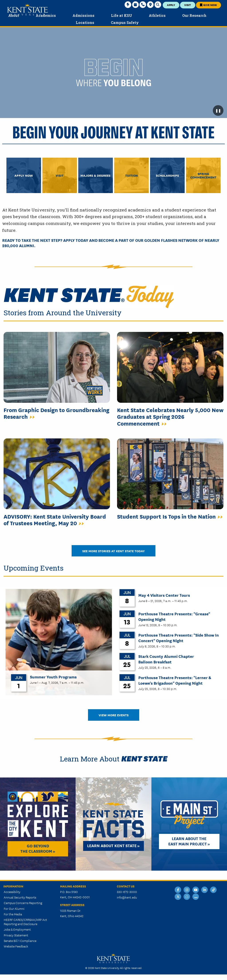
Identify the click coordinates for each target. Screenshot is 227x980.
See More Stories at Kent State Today (113, 551)
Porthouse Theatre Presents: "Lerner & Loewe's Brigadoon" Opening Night (175, 680)
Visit (188, 5)
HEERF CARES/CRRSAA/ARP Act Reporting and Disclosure (25, 922)
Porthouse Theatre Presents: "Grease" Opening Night (174, 616)
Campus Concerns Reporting (23, 903)
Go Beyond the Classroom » (38, 848)
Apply (171, 5)
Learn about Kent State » (113, 845)
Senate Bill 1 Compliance (20, 941)
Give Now (208, 5)
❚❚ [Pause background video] (218, 110)
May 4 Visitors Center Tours (164, 595)
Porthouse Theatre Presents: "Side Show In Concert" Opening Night (179, 637)
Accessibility (12, 892)
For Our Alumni (14, 908)
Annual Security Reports (20, 897)
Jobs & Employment (17, 929)
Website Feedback (16, 946)
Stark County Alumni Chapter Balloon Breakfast (166, 659)
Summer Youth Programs (53, 677)
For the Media (13, 914)
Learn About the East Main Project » (189, 841)
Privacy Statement (16, 935)
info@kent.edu (127, 897)
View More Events (114, 715)
